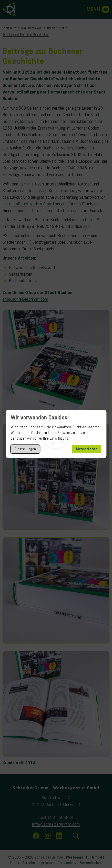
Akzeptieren (86, 449)
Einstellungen (25, 449)
